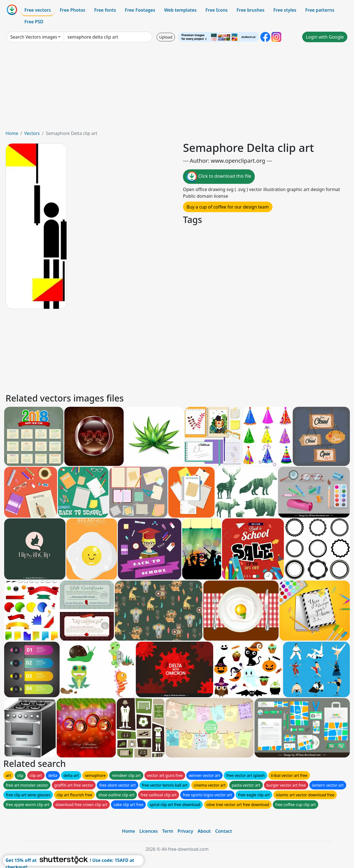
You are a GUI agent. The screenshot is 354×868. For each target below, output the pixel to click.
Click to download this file (219, 177)
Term (168, 831)
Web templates (180, 10)
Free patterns (320, 10)
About (204, 831)
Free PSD (34, 22)
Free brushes (250, 10)
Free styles (285, 10)
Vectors (32, 133)
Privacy (185, 831)
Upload (166, 37)
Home (12, 133)
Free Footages (140, 10)
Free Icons (217, 10)
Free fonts (105, 10)
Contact (224, 831)
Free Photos (72, 10)
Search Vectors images (34, 37)
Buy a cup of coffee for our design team (228, 207)
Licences (149, 831)
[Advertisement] (177, 88)
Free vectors (38, 10)
